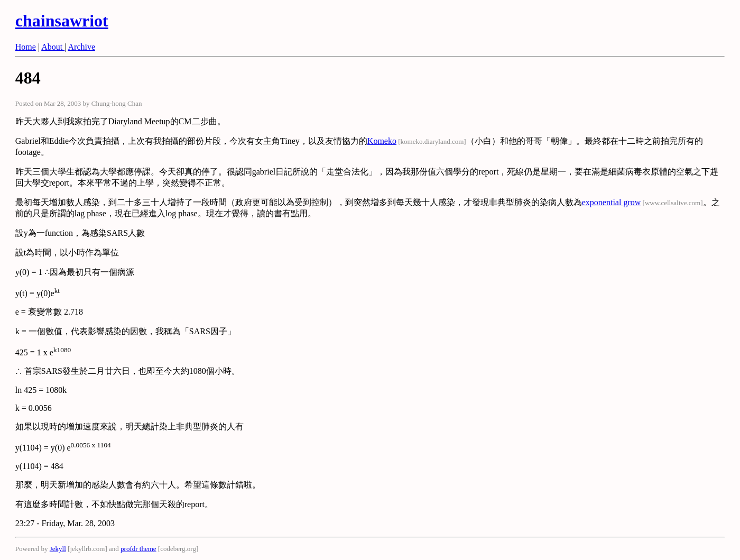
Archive (82, 47)
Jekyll (58, 549)
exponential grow (612, 202)
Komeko (382, 141)
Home (26, 47)
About (53, 47)
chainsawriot (62, 21)
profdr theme (138, 549)
